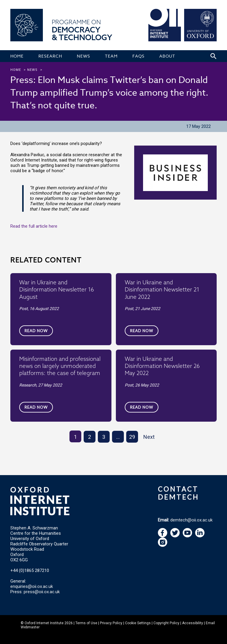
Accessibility (193, 623)
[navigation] (187, 536)
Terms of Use (86, 623)
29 (132, 437)
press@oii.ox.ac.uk (42, 592)
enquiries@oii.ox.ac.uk (32, 586)
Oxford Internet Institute (44, 623)
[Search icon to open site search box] (213, 56)
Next (149, 437)
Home (16, 70)
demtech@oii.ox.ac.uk (191, 520)
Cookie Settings (138, 623)
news (32, 70)
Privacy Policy (111, 623)
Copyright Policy (166, 623)
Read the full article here (34, 226)
